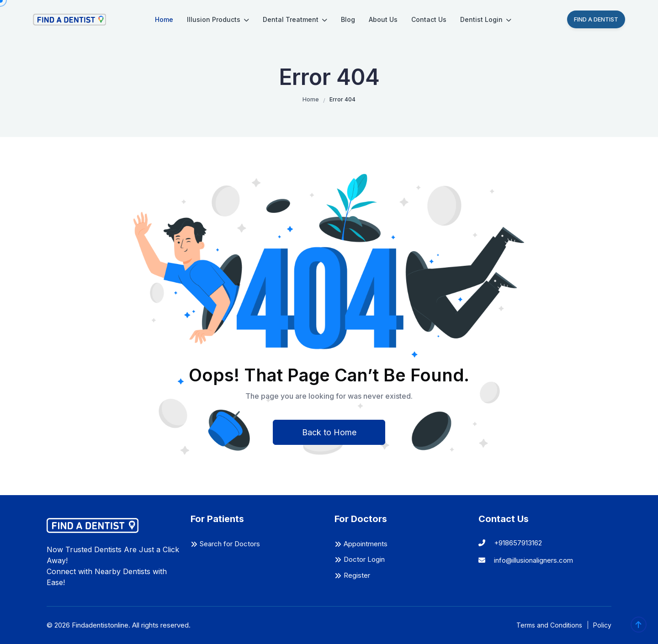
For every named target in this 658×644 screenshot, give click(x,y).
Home (164, 19)
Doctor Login (364, 559)
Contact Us (429, 19)
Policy (602, 625)
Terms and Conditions (549, 625)
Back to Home (329, 432)
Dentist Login (486, 19)
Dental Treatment (295, 19)
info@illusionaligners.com (526, 560)
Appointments (366, 544)
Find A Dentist (596, 19)
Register (357, 575)
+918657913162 (510, 543)
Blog (348, 19)
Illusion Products (218, 19)
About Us (383, 19)
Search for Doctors (230, 544)
